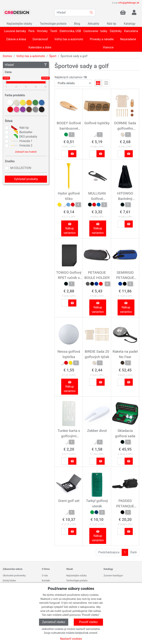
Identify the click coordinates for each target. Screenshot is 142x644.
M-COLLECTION (21, 168)
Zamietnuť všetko (54, 622)
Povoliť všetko (88, 622)
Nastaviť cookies (71, 639)
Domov (7, 56)
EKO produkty (24, 137)
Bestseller (21, 132)
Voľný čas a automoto (31, 56)
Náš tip (20, 128)
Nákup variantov (70, 228)
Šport (53, 56)
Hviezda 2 (21, 146)
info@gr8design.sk (129, 3)
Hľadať (26, 65)
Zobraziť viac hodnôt (26, 152)
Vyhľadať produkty (26, 179)
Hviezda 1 (21, 141)
